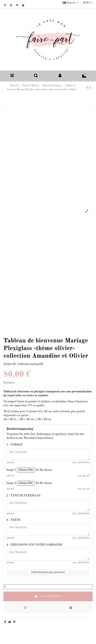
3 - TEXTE (13, 520)
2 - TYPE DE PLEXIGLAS (23, 496)
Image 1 (11, 470)
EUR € (88, 3)
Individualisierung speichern (48, 572)
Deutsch (71, 3)
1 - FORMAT (14, 445)
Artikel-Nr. (10, 364)
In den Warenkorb (48, 596)
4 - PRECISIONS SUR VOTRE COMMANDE (34, 545)
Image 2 (11, 483)
